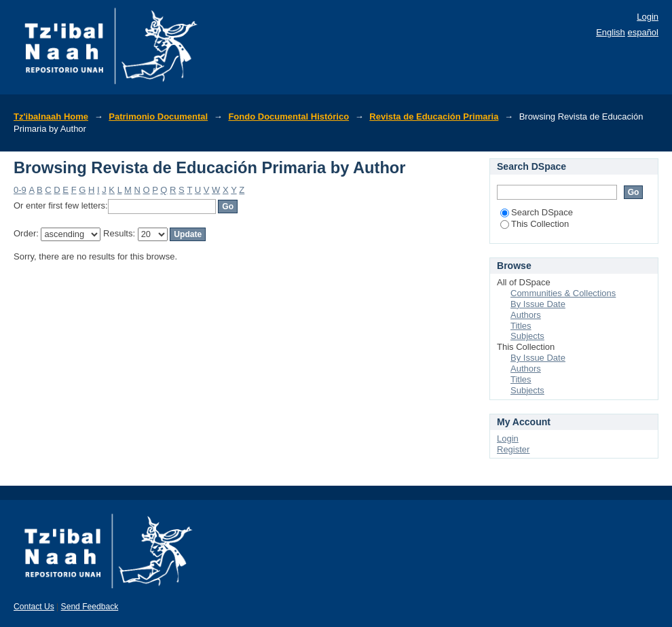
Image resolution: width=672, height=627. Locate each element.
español (643, 32)
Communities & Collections (563, 293)
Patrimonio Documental (158, 117)
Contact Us (34, 607)
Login (648, 17)
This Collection (535, 224)
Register (513, 449)
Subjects (527, 336)
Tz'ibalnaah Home (51, 117)
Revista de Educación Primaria (434, 117)
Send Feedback (90, 607)
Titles (521, 326)
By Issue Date (538, 304)
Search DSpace (537, 212)
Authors (526, 315)
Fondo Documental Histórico (288, 117)
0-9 (20, 190)
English (611, 32)
